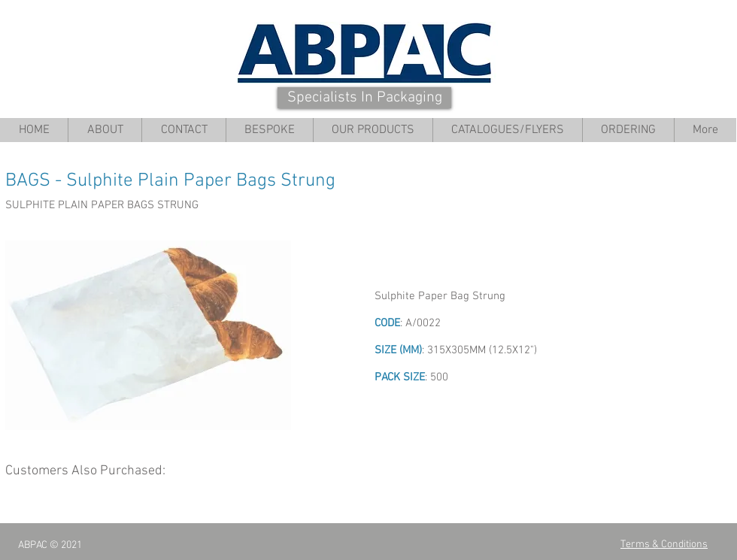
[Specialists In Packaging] (364, 98)
